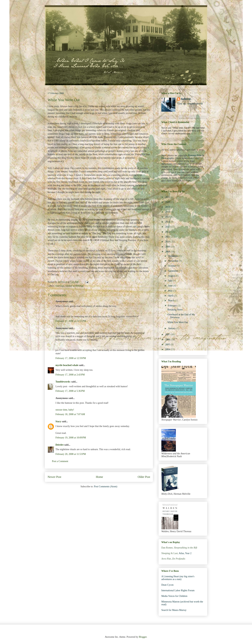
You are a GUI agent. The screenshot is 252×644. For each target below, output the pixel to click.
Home (99, 477)
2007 (168, 335)
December (173, 256)
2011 (168, 237)
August (172, 276)
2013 (168, 227)
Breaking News (175, 310)
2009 (168, 247)
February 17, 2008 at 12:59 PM (71, 358)
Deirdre (59, 445)
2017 (168, 217)
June (171, 286)
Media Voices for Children (174, 596)
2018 (168, 212)
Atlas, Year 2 (185, 553)
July (170, 281)
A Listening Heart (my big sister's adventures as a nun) (178, 578)
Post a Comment (60, 461)
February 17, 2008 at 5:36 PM (70, 391)
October (172, 266)
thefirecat (186, 99)
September (174, 271)
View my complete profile (190, 104)
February (173, 306)
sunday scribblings (74, 286)
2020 (168, 202)
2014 (168, 222)
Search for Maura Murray (174, 610)
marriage (60, 286)
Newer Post (54, 477)
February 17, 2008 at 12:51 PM (71, 321)
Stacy (58, 421)
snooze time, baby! (65, 410)
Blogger (143, 637)
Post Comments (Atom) (106, 487)
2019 (168, 207)
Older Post (144, 477)
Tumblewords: (63, 382)
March (171, 301)
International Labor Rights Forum (178, 590)
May (171, 291)
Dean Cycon (167, 585)
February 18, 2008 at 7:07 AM (70, 414)
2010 (168, 242)
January (172, 328)
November (174, 261)
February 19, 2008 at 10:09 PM (71, 438)
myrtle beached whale (67, 365)
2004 (168, 349)
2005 (168, 345)
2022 (168, 197)
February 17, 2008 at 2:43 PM (70, 375)
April (171, 296)
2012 (168, 232)
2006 (168, 340)
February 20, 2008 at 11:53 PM (71, 454)
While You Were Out (178, 322)
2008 (168, 252)
